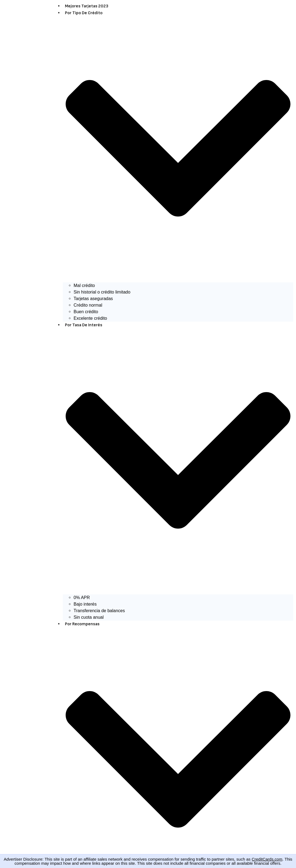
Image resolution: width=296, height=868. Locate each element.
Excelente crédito (90, 318)
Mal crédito (84, 285)
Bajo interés (85, 604)
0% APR (82, 598)
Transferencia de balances (99, 611)
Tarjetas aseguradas (93, 299)
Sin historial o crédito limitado (102, 292)
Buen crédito (86, 312)
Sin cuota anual (89, 617)
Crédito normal (88, 305)
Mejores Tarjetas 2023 (87, 6)
